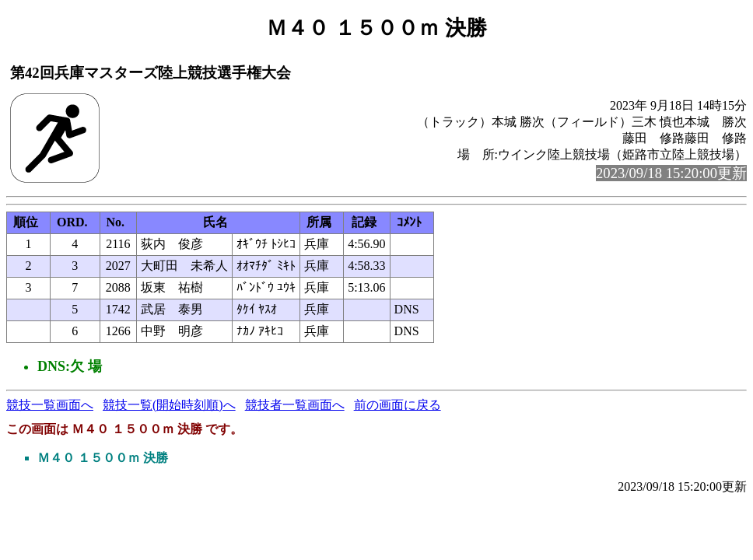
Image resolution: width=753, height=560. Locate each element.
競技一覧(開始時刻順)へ (169, 405)
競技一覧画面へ (50, 405)
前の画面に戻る (398, 405)
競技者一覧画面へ (295, 405)
